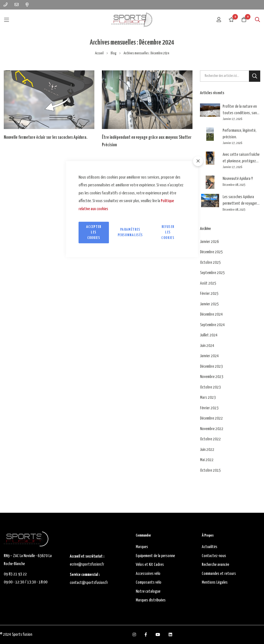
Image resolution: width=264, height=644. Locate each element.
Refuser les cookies (168, 232)
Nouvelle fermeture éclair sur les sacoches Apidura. (46, 137)
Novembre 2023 (212, 377)
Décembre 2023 (211, 367)
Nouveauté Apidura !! (238, 179)
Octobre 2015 (210, 471)
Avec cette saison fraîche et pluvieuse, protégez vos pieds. (241, 158)
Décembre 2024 (211, 314)
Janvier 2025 (209, 304)
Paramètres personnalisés (130, 232)
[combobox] (230, 76)
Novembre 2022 (212, 429)
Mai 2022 (207, 460)
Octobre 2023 (210, 387)
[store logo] (132, 20)
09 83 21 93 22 (15, 574)
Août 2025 (208, 283)
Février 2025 (209, 294)
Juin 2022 (207, 450)
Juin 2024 (207, 346)
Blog (114, 53)
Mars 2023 (208, 398)
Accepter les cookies (94, 232)
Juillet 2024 (209, 335)
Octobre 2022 (210, 439)
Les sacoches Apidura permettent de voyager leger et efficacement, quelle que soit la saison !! (241, 201)
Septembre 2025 (212, 273)
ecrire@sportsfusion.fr (87, 564)
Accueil (100, 53)
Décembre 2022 (211, 418)
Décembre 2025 (211, 252)
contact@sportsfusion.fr (89, 583)
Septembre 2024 (212, 325)
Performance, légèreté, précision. (239, 134)
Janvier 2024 (209, 356)
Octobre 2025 (210, 263)
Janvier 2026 (209, 242)
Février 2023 (209, 408)
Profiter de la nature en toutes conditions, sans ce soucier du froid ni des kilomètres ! (241, 110)
